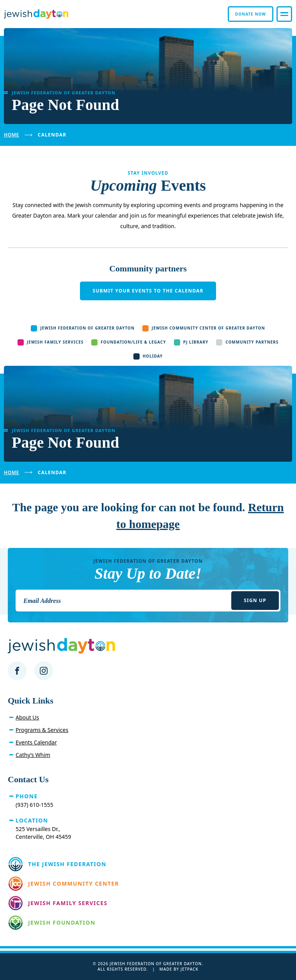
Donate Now (251, 14)
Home (12, 135)
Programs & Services (42, 730)
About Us (27, 717)
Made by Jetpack (179, 969)
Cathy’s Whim (33, 755)
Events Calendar (36, 742)
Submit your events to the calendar (148, 291)
